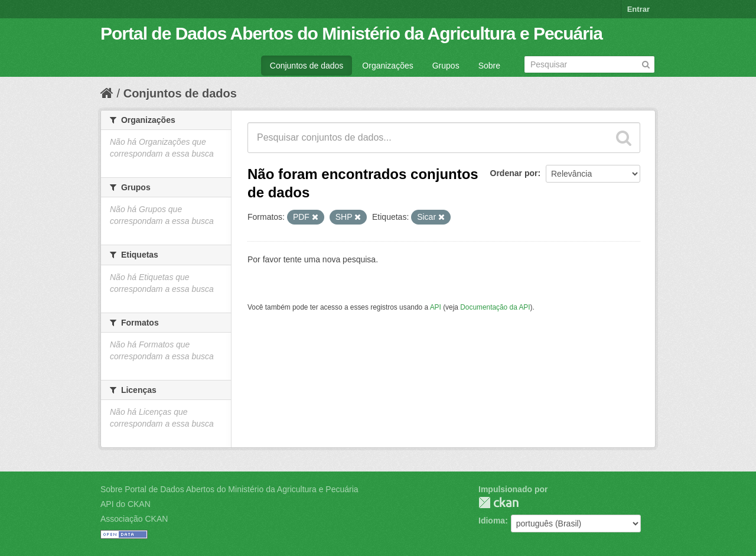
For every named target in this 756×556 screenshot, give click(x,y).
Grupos (446, 66)
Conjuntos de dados (307, 66)
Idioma (492, 521)
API (436, 307)
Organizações (387, 66)
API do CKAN (126, 504)
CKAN (498, 503)
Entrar (638, 9)
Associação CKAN (134, 519)
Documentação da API (495, 307)
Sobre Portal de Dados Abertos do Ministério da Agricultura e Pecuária (229, 489)
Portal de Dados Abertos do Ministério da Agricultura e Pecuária (351, 33)
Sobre (489, 66)
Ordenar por (514, 173)
